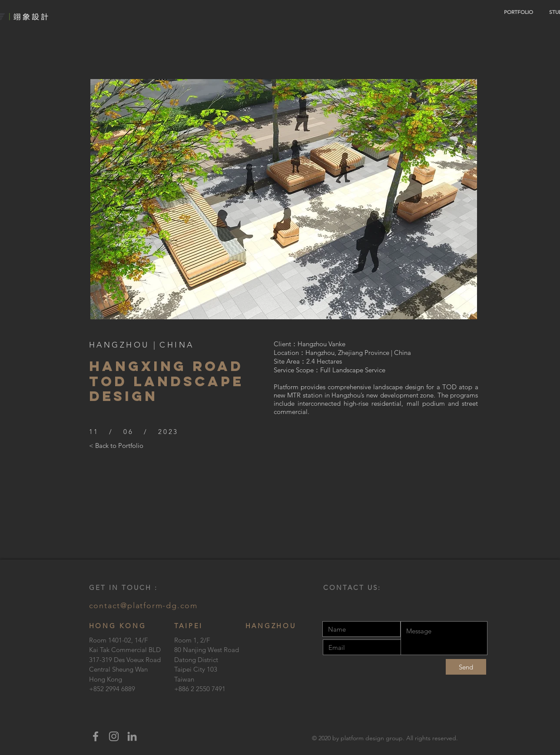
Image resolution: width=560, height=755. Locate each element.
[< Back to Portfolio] (116, 445)
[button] (284, 199)
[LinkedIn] (132, 736)
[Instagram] (114, 736)
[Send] (466, 667)
